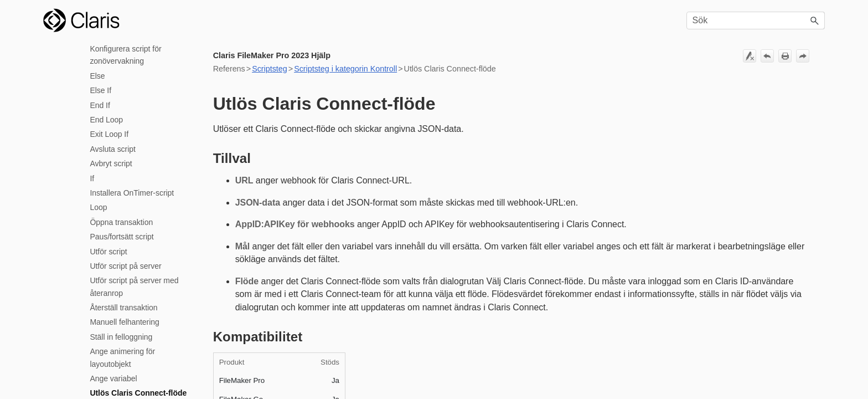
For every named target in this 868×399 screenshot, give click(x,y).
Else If (100, 90)
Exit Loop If (109, 134)
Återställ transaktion (123, 308)
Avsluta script (112, 149)
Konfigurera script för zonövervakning (125, 55)
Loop (98, 207)
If (92, 178)
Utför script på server (125, 266)
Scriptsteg (270, 69)
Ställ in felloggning (121, 337)
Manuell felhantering (124, 322)
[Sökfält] (756, 21)
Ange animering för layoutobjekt (122, 357)
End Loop (106, 120)
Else (97, 76)
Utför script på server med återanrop (134, 287)
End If (100, 105)
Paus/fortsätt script (122, 237)
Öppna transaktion (121, 222)
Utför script (108, 252)
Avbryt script (111, 163)
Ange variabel (113, 378)
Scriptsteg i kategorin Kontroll (345, 69)
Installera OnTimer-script (132, 193)
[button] (815, 21)
